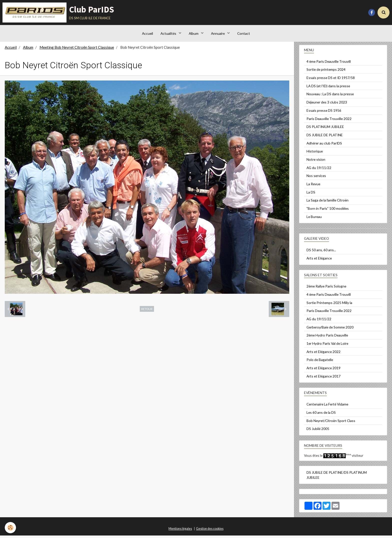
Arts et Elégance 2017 (323, 379)
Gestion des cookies (210, 531)
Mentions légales (180, 531)
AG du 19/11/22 (319, 170)
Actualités (168, 34)
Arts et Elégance (319, 261)
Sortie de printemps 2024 (326, 72)
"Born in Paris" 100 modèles (328, 211)
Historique (315, 154)
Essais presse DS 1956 (324, 113)
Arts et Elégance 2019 (323, 370)
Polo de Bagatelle (320, 362)
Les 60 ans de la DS (321, 415)
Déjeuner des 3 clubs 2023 (327, 105)
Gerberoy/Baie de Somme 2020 (330, 330)
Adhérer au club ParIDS (324, 146)
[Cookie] (11, 528)
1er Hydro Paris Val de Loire (327, 346)
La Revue (313, 186)
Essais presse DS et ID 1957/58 (331, 80)
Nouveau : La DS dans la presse (330, 96)
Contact (244, 34)
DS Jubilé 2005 (318, 431)
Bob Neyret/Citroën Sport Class (331, 423)
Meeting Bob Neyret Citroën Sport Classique (77, 50)
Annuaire (218, 34)
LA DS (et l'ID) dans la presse (328, 88)
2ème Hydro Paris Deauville (327, 338)
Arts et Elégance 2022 (323, 354)
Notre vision (316, 162)
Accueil (147, 34)
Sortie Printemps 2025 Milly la (329, 305)
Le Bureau (314, 219)
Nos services (316, 178)
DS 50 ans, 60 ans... (321, 252)
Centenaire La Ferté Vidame (327, 407)
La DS (311, 195)
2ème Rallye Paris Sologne (326, 289)
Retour (147, 311)
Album (194, 34)
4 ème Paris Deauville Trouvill (329, 64)
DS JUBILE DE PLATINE (325, 137)
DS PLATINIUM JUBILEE (325, 129)
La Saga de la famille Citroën (327, 203)
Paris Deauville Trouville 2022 (329, 121)
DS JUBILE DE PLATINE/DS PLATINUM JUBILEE (337, 477)
